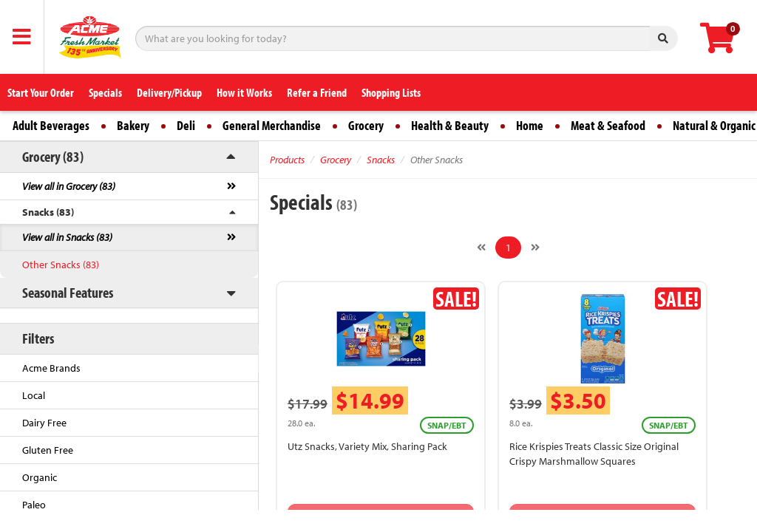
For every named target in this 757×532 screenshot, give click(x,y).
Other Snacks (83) (61, 265)
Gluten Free (48, 450)
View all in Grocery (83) (69, 186)
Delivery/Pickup (169, 92)
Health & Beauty (450, 125)
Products (287, 160)
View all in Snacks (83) (67, 237)
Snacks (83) (48, 212)
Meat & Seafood (608, 125)
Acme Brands (51, 368)
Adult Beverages (51, 125)
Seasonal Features (68, 292)
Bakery (133, 125)
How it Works (244, 92)
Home (530, 125)
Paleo (34, 505)
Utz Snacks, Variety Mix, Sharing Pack (367, 446)
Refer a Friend (317, 92)
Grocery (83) (53, 156)
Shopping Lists (391, 92)
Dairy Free (44, 423)
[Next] (535, 248)
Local (34, 395)
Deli (186, 125)
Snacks (381, 160)
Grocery (366, 125)
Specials (105, 92)
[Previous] (481, 248)
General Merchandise (272, 125)
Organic (40, 477)
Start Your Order (41, 92)
